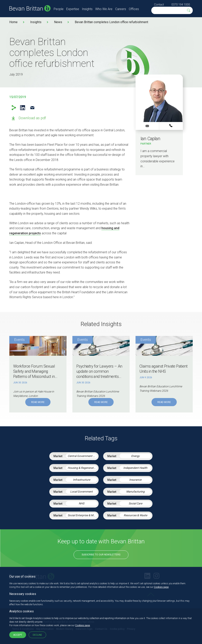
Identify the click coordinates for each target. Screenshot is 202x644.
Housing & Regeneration (82, 468)
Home (13, 22)
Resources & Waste (135, 515)
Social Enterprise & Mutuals (82, 515)
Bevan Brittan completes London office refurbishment (111, 22)
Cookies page (161, 587)
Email (32, 108)
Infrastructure (82, 480)
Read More (38, 402)
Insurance (135, 480)
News (58, 22)
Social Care (135, 503)
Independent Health (135, 468)
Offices (134, 9)
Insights (87, 9)
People (59, 9)
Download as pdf (32, 118)
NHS (81, 503)
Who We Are (104, 9)
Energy (135, 456)
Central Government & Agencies (82, 456)
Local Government (81, 492)
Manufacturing (135, 492)
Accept (18, 635)
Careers (121, 9)
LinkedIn (23, 108)
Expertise (73, 9)
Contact (159, 5)
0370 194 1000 (181, 5)
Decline (37, 635)
